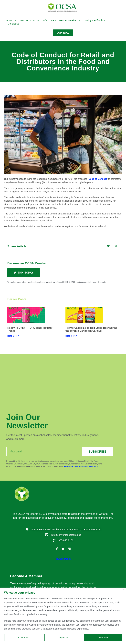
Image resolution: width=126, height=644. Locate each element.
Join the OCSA (29, 20)
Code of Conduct (98, 179)
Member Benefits (70, 20)
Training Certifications (94, 20)
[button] (24, 273)
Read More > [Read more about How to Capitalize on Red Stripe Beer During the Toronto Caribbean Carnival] (71, 336)
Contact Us (14, 24)
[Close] (124, 589)
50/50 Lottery (49, 20)
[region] (63, 616)
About (11, 20)
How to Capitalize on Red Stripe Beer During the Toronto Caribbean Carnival (91, 329)
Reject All (63, 638)
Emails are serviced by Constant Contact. (82, 466)
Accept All (103, 638)
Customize (24, 638)
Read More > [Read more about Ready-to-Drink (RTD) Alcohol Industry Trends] (13, 336)
